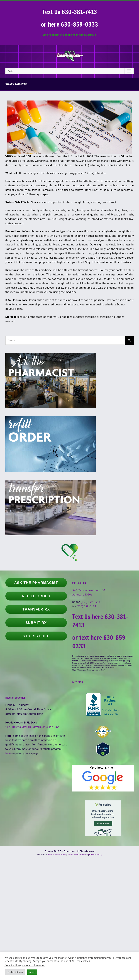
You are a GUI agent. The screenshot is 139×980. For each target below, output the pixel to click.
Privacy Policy (96, 854)
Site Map (78, 682)
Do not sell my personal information (25, 965)
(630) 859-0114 (86, 606)
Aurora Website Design (78, 854)
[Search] (129, 340)
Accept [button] (32, 972)
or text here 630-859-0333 (100, 642)
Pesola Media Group (57, 854)
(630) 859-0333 (91, 602)
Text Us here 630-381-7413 (100, 621)
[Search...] (65, 340)
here (8, 753)
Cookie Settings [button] (15, 972)
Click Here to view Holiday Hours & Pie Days (32, 727)
